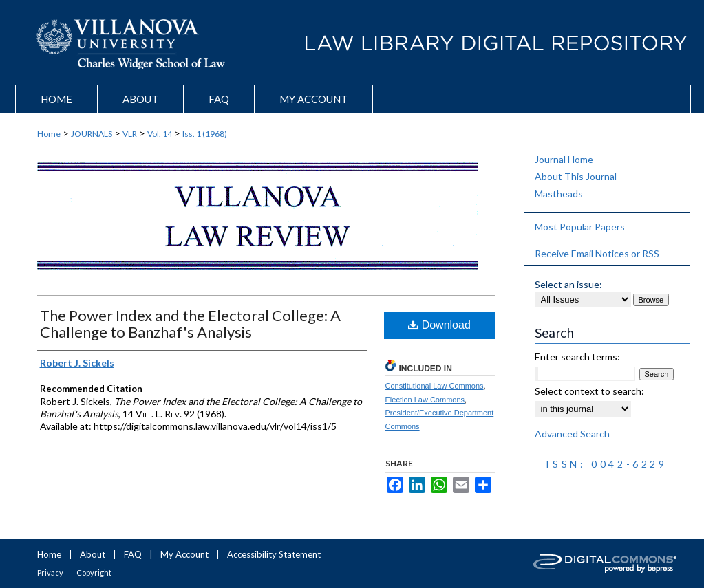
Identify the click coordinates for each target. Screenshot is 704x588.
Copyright (94, 573)
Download (439, 325)
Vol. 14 (160, 134)
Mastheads (559, 194)
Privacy (50, 573)
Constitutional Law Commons (435, 386)
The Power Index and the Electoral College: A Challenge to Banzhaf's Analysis (190, 324)
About (93, 554)
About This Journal (576, 176)
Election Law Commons (425, 400)
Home (49, 134)
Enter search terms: (577, 357)
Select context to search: (589, 391)
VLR (130, 134)
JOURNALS (92, 134)
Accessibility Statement (274, 554)
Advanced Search (572, 434)
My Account (184, 554)
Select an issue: (568, 284)
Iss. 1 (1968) (205, 134)
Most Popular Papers (580, 227)
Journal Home (564, 159)
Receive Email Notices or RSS (597, 253)
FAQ (133, 554)
